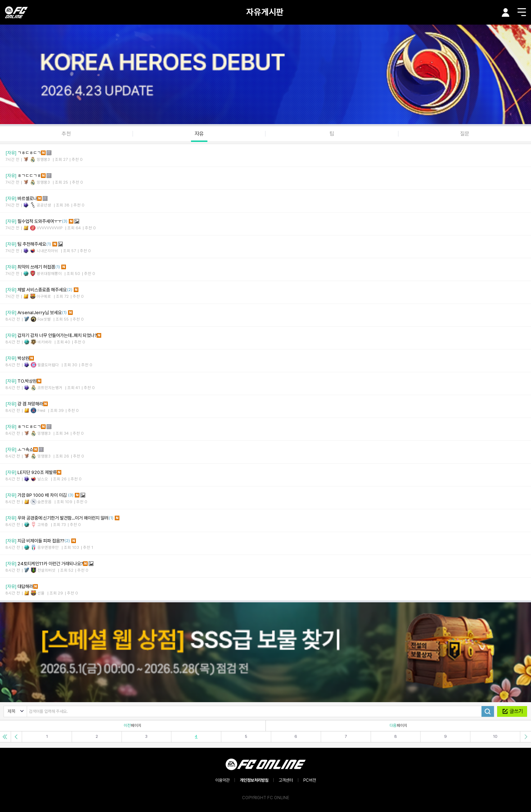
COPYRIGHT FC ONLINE (266, 798)
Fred (41, 411)
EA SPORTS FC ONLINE (16, 12)
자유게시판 (265, 12)
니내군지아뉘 (47, 251)
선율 (41, 593)
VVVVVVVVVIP (50, 228)
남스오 (43, 479)
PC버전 (310, 780)
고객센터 (286, 780)
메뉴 (522, 12)
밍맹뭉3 (43, 160)
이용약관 (222, 780)
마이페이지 (506, 12)
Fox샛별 (44, 319)
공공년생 (44, 205)
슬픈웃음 (45, 502)
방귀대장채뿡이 (49, 274)
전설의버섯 (46, 570)
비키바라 (45, 342)
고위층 (43, 525)
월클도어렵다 (48, 365)
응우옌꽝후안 (48, 548)
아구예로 (44, 297)
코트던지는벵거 (50, 388)
